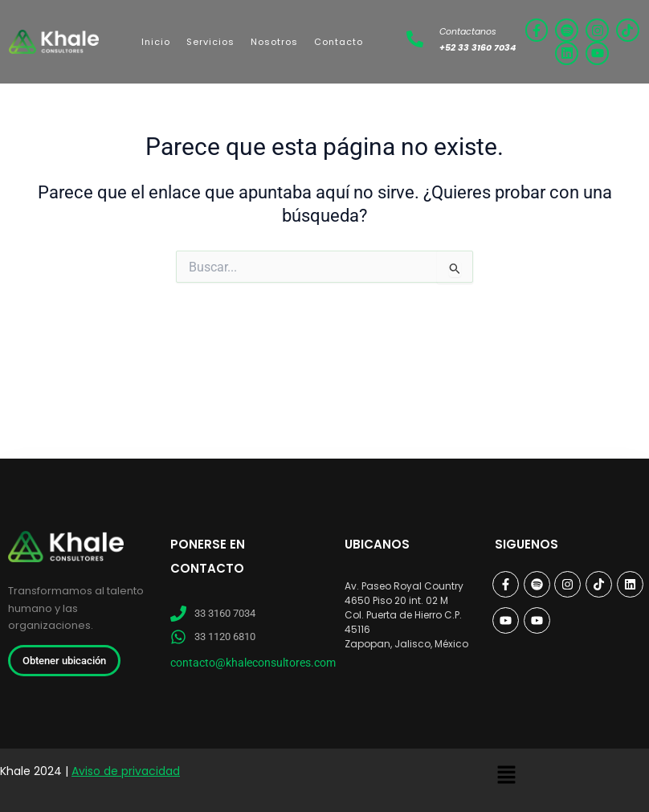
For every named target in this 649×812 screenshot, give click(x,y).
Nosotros (274, 42)
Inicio (156, 42)
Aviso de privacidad (126, 771)
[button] (506, 776)
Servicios (210, 42)
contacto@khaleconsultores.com (253, 663)
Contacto (339, 42)
